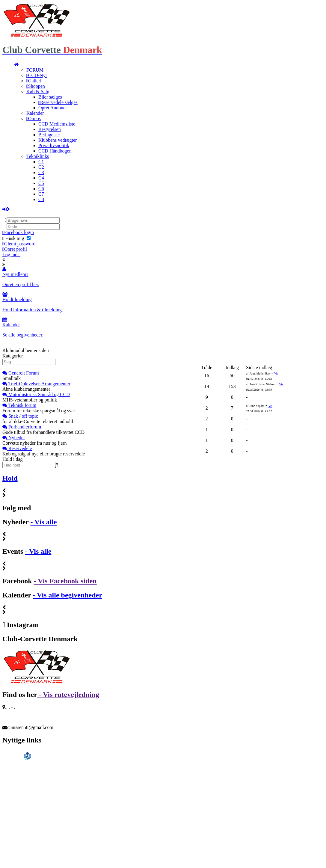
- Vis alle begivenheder (68, 595)
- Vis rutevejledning (68, 695)
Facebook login (18, 232)
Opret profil (15, 249)
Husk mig (16, 238)
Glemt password (19, 244)
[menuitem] (17, 65)
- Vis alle (44, 522)
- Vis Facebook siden (65, 581)
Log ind (11, 255)
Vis (276, 373)
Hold (10, 478)
